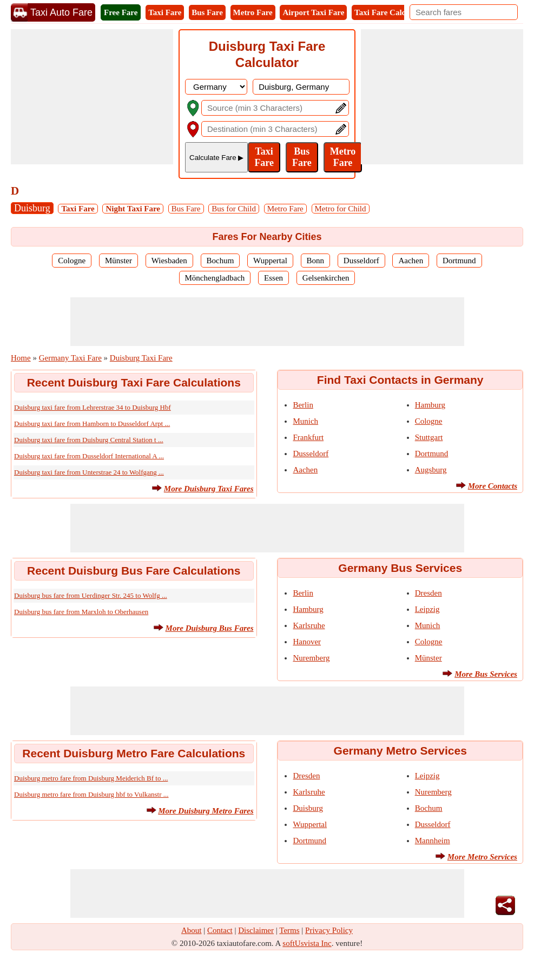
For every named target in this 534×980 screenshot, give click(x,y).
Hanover (307, 642)
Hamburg (430, 405)
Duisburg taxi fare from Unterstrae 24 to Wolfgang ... (89, 472)
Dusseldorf (361, 261)
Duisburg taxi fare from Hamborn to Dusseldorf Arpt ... (92, 424)
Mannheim (433, 841)
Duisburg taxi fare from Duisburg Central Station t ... (89, 440)
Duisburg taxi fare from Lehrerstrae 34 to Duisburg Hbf (93, 407)
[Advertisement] (92, 97)
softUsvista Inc (307, 943)
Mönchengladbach (215, 278)
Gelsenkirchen (326, 278)
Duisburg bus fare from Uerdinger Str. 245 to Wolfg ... (91, 595)
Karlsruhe (309, 625)
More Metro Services (482, 857)
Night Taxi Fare (133, 209)
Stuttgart (429, 437)
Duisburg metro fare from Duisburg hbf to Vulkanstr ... (91, 794)
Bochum (220, 261)
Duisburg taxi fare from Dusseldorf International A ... (89, 456)
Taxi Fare (165, 12)
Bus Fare (207, 12)
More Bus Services (486, 674)
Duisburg (32, 208)
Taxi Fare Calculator (390, 12)
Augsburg (431, 470)
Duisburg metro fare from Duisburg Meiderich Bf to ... (91, 778)
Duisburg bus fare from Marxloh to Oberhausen (81, 612)
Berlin (303, 405)
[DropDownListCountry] (216, 87)
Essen (273, 278)
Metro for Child (341, 209)
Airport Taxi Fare (313, 12)
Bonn (316, 261)
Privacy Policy (329, 930)
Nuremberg (311, 658)
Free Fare (121, 12)
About (192, 930)
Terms (289, 930)
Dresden (428, 593)
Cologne (72, 261)
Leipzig (427, 609)
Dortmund (459, 261)
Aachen (411, 261)
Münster (118, 261)
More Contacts (493, 486)
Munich (305, 421)
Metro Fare (253, 12)
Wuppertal (270, 261)
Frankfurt (308, 437)
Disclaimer (256, 930)
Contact (220, 930)
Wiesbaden (169, 261)
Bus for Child (234, 209)
